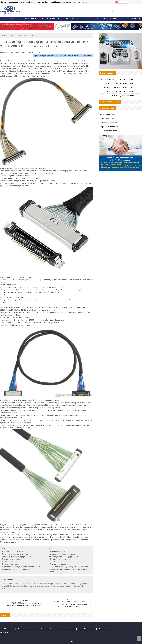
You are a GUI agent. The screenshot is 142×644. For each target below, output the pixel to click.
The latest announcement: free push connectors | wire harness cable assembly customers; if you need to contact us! (48, 2)
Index (11, 19)
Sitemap (70, 641)
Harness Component (91, 19)
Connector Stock (71, 19)
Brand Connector (31, 19)
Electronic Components (51, 19)
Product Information (111, 19)
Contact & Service (131, 19)
